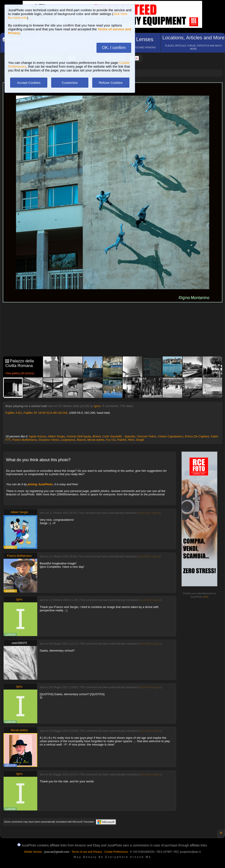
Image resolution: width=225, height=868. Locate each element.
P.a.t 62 (111, 440)
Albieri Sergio (56, 436)
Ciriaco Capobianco (170, 436)
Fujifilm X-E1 (14, 413)
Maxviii (81, 440)
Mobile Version (33, 852)
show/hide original (149, 513)
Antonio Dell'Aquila (79, 436)
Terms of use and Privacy (87, 852)
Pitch (131, 440)
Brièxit (97, 436)
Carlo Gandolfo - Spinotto (119, 436)
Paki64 (122, 440)
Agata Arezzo (37, 436)
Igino (97, 406)
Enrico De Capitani (197, 436)
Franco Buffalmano (24, 440)
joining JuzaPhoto (40, 484)
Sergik (140, 440)
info (206, 597)
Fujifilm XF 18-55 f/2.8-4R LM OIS (46, 413)
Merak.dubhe (96, 440)
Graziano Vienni (49, 440)
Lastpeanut (68, 440)
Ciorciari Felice (146, 436)
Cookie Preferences (116, 852)
